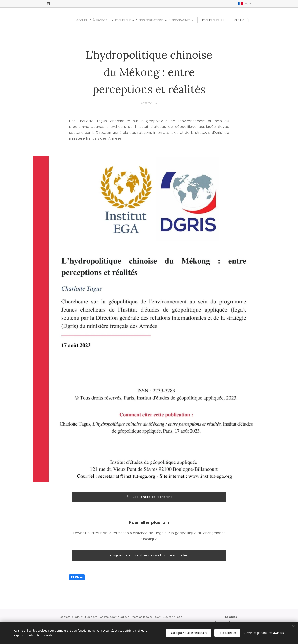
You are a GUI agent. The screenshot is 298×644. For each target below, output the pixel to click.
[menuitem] (83, 20)
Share (77, 577)
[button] (213, 20)
